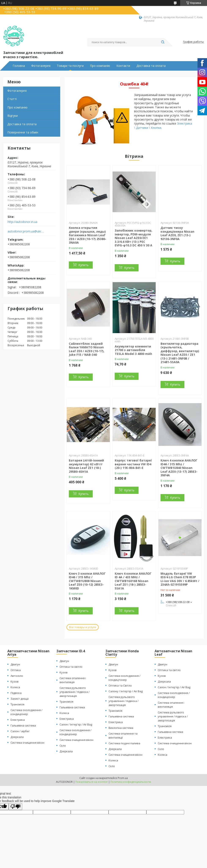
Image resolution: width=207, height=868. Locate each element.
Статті (12, 99)
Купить (83, 265)
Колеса (15, 687)
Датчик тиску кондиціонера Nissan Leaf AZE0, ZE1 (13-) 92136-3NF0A (177, 233)
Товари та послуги (70, 66)
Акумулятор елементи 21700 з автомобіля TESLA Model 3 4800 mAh (133, 350)
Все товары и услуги (83, 627)
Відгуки (13, 116)
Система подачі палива (124, 743)
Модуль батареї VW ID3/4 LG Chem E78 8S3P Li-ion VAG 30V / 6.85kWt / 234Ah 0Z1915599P (180, 579)
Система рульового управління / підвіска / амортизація (75, 692)
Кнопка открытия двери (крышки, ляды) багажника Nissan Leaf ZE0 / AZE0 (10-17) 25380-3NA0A (88, 235)
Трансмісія (17, 704)
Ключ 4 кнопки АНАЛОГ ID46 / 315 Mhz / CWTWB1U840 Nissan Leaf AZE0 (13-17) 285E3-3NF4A (179, 468)
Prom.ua (123, 778)
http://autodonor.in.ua (22, 222)
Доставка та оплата (151, 66)
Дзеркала (17, 737)
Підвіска (16, 693)
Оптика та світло (71, 667)
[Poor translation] (15, 807)
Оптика (16, 670)
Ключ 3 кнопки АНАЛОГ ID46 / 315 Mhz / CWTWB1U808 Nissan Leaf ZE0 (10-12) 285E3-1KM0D (87, 581)
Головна (19, 66)
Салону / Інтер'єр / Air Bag (126, 691)
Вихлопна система (121, 728)
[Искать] (163, 42)
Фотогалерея (41, 66)
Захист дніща (20, 699)
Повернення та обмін (23, 132)
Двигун (15, 664)
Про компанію (100, 66)
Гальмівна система (23, 725)
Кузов (15, 681)
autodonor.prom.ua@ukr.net (26, 231)
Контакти (123, 66)
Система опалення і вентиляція (73, 680)
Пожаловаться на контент (92, 782)
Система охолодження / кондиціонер (27, 712)
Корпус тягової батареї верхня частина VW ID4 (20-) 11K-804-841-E (133, 464)
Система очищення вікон (27, 743)
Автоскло (17, 676)
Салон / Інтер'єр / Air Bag (76, 724)
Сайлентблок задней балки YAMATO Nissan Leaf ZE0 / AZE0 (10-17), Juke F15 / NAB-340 (87, 349)
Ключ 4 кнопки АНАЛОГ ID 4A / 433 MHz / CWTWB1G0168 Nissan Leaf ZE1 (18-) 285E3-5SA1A (133, 581)
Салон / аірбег (20, 731)
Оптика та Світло (120, 685)
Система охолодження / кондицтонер (125, 678)
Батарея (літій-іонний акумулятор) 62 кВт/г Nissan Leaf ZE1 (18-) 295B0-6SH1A (86, 466)
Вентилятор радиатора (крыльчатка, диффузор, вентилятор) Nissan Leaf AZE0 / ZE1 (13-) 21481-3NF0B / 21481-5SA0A (180, 353)
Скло (63, 746)
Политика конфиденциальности (131, 782)
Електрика (18, 720)
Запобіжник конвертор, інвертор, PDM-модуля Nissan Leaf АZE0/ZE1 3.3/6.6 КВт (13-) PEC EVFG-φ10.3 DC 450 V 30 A (133, 238)
